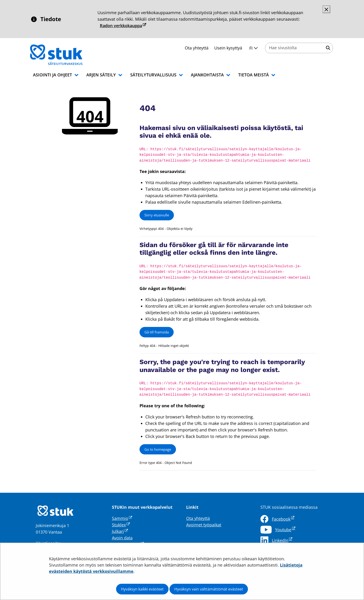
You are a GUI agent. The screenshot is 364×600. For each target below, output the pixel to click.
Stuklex (121, 525)
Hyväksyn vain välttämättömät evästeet (209, 589)
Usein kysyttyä (228, 48)
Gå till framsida (157, 332)
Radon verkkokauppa (123, 26)
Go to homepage (158, 449)
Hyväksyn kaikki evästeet (142, 589)
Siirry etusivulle (157, 215)
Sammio (122, 518)
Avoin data (122, 538)
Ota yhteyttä (197, 48)
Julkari (120, 531)
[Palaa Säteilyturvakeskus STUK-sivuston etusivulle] (68, 55)
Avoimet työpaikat (204, 525)
